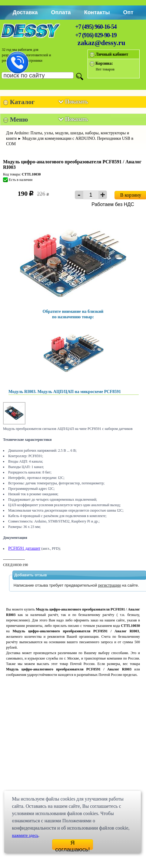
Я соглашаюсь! (72, 845)
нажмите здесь (25, 835)
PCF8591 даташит (24, 548)
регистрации (109, 585)
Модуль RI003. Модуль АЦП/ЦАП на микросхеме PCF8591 (65, 392)
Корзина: (104, 63)
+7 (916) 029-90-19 (96, 35)
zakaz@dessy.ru (101, 43)
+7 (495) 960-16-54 (96, 27)
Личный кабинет (112, 54)
